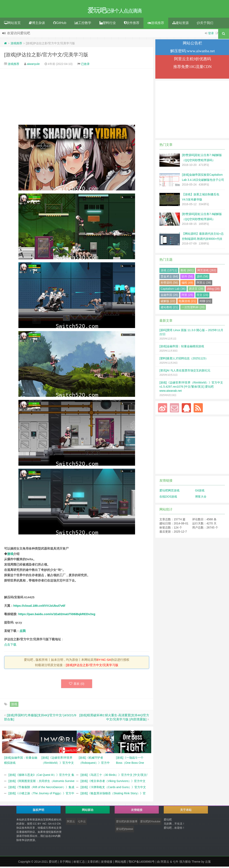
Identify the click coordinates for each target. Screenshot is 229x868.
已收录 (85, 65)
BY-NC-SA (104, 661)
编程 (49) (187, 284)
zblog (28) (213, 290)
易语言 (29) (196, 290)
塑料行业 (108, 24)
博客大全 (201, 498)
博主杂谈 (37, 24)
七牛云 (82, 823)
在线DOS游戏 (168, 498)
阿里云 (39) (204, 284)
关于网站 (65, 863)
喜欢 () (77, 685)
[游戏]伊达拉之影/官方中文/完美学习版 (46, 56)
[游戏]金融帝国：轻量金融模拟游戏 (182, 348)
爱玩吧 (53, 863)
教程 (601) (187, 272)
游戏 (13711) (169, 272)
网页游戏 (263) (207, 272)
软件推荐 (132, 24)
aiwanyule (33, 65)
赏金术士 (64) (169, 278)
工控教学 (83, 24)
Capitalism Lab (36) (173, 290)
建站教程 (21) (169, 309)
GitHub (60, 24)
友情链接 (107, 863)
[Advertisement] (77, 98)
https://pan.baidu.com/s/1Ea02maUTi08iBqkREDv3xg (57, 615)
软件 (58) (187, 278)
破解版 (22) (168, 302)
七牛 (176, 863)
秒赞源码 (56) (169, 284)
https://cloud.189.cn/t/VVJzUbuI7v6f (39, 607)
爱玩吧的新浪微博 (127, 823)
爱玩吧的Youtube (150, 823)
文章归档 (93, 863)
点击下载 (10, 646)
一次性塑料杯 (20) (193, 309)
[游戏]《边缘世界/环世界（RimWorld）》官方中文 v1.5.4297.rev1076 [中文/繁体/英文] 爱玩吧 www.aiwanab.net (191, 388)
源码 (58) (202, 278)
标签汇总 (79, 863)
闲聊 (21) (205, 302)
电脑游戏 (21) (187, 302)
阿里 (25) (187, 296)
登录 (211, 35)
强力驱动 (185, 863)
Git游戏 (200, 492)
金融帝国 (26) (169, 296)
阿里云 (71, 823)
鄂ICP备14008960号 (142, 863)
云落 (208, 863)
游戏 (10, 555)
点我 (23, 632)
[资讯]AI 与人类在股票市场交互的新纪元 (185, 372)
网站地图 (121, 863)
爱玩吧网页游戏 (169, 492)
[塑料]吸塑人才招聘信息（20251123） (184, 360)
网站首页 (12, 24)
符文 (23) (202, 296)
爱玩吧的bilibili (125, 830)
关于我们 (205, 24)
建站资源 (180, 24)
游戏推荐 (156, 24)
